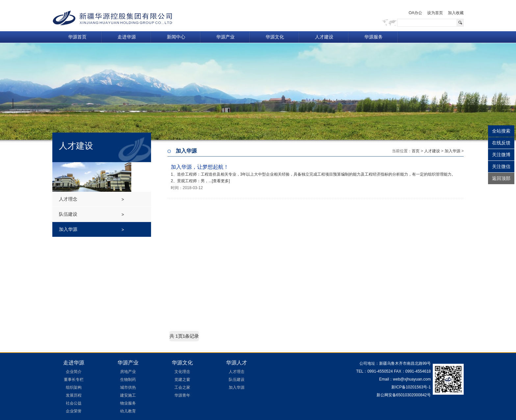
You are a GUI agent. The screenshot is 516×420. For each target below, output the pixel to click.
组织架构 (74, 387)
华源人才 (237, 363)
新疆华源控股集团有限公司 (112, 18)
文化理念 (182, 372)
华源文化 (275, 37)
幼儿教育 (128, 411)
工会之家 (182, 387)
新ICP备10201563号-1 (411, 387)
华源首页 (77, 37)
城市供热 (128, 387)
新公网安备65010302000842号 (403, 395)
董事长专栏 (74, 380)
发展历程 (74, 395)
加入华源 (68, 229)
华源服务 (374, 37)
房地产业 (128, 372)
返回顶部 (501, 178)
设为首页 (435, 13)
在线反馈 (501, 143)
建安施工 (128, 395)
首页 (416, 151)
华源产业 (225, 37)
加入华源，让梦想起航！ (200, 167)
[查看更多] (221, 181)
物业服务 (128, 403)
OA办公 (415, 13)
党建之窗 (182, 380)
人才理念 (68, 199)
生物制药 (128, 380)
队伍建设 (68, 214)
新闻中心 (176, 37)
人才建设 (324, 37)
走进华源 (127, 37)
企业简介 (74, 372)
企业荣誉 (74, 411)
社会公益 (74, 403)
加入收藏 (456, 13)
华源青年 (182, 395)
